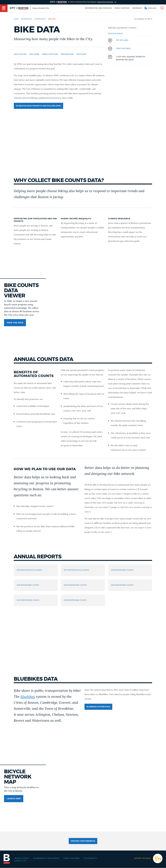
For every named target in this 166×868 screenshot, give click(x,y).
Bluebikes (28, 697)
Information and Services (99, 8)
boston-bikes (40, 19)
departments (27, 19)
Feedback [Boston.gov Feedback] (137, 8)
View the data (15, 323)
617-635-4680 (122, 40)
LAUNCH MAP (14, 799)
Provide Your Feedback (83, 841)
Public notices (122, 8)
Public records (72, 858)
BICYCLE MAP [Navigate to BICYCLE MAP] (81, 54)
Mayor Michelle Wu (41, 8)
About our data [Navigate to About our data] (20, 54)
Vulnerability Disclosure (46, 858)
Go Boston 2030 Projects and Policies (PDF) (39, 106)
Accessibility (90, 858)
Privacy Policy (22, 858)
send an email (124, 48)
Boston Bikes (116, 34)
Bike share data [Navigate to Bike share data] (67, 54)
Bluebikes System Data (98, 707)
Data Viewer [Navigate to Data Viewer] (34, 54)
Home (16, 19)
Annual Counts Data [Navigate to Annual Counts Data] (50, 54)
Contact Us (20, 861)
